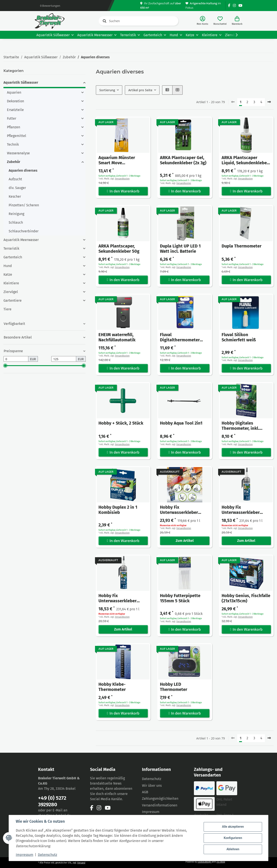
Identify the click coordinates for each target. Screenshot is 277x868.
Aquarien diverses (23, 170)
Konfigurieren (233, 838)
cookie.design (205, 862)
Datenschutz (152, 779)
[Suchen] (138, 21)
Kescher (15, 196)
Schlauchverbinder (24, 231)
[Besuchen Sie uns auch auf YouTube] (240, 6)
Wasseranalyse (18, 153)
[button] (202, 21)
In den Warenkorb (123, 191)
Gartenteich (13, 257)
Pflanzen (14, 127)
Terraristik (11, 248)
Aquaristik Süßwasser (21, 82)
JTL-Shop (221, 862)
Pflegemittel (17, 136)
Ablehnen (233, 849)
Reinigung (16, 214)
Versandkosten (122, 179)
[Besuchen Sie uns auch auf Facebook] (229, 6)
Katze (8, 274)
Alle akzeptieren (233, 827)
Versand (81, 863)
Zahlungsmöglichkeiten (160, 799)
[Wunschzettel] (220, 21)
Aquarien (14, 92)
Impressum (151, 812)
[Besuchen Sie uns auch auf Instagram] (234, 6)
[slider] (5, 366)
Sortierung (107, 90)
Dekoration (15, 101)
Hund (8, 266)
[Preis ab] (16, 359)
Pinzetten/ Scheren (24, 205)
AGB (145, 792)
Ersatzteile (15, 110)
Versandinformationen (160, 805)
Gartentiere (13, 300)
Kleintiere (11, 283)
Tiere (7, 309)
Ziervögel (11, 292)
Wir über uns (152, 786)
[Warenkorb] (237, 21)
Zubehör (14, 162)
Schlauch (16, 222)
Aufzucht (15, 179)
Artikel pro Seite (140, 90)
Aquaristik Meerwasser (21, 240)
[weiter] (269, 102)
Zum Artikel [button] (185, 541)
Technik (13, 144)
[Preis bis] (64, 359)
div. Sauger (17, 188)
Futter (12, 118)
